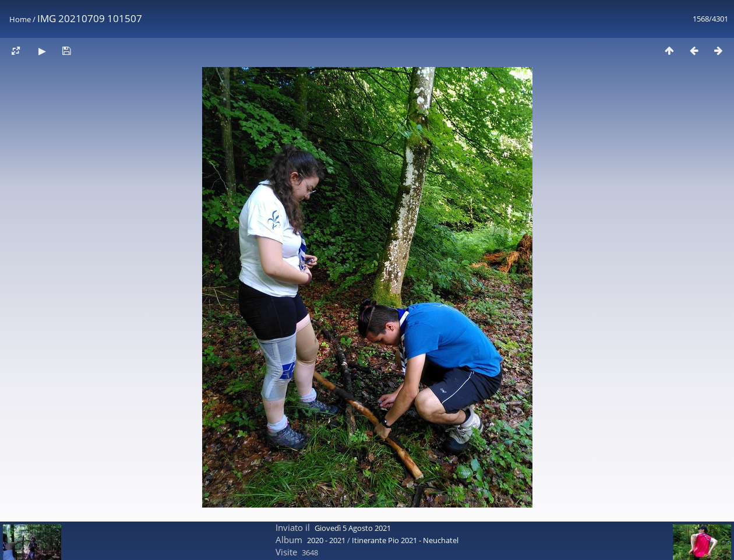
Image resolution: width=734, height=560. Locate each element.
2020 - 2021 (326, 540)
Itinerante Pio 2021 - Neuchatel (405, 540)
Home (20, 19)
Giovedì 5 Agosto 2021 (353, 528)
